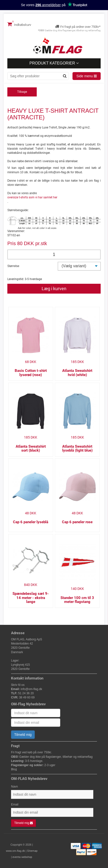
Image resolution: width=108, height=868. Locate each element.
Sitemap (32, 851)
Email (15, 805)
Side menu (87, 76)
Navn (14, 787)
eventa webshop (22, 857)
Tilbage (22, 92)
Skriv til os (18, 685)
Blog (14, 769)
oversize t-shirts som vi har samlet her (32, 197)
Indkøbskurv (19, 24)
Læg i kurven (54, 289)
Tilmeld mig (23, 735)
